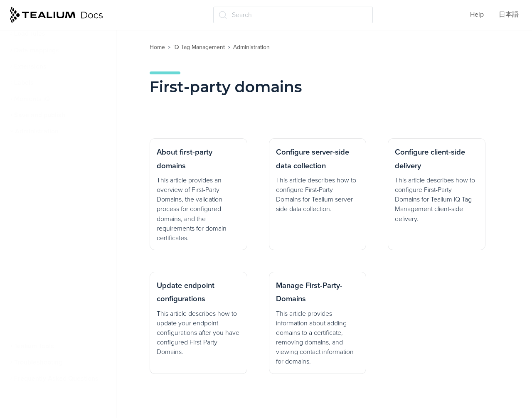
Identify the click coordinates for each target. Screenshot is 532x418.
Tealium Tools (34, 346)
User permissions (44, 148)
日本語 (509, 15)
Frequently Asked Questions (56, 379)
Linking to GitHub (43, 314)
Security (30, 164)
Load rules (30, 34)
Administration (37, 131)
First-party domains (47, 197)
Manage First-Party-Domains (63, 298)
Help (477, 15)
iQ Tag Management (199, 47)
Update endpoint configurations (47, 276)
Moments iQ (32, 99)
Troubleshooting (38, 362)
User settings (37, 180)
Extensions (30, 66)
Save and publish (40, 115)
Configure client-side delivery (65, 255)
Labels (24, 83)
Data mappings (37, 50)
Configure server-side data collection (61, 234)
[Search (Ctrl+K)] (293, 15)
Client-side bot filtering (52, 330)
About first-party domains (59, 213)
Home (157, 47)
